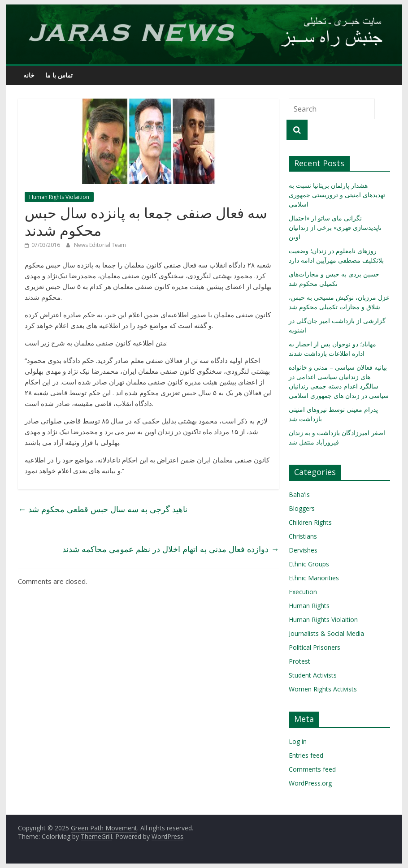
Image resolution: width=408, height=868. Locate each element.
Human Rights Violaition (59, 197)
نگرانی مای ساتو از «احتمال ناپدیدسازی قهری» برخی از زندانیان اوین (335, 227)
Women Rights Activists (323, 689)
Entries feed (306, 755)
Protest (299, 661)
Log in (298, 741)
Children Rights (310, 522)
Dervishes (303, 550)
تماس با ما (59, 75)
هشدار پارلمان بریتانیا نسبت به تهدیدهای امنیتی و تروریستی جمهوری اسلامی (337, 195)
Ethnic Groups (309, 564)
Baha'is (299, 494)
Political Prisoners (315, 647)
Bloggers (302, 508)
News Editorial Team (100, 245)
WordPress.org (310, 783)
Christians (303, 536)
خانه (29, 75)
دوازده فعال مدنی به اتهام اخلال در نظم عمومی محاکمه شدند (171, 549)
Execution (303, 592)
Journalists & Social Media (326, 633)
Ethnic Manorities (314, 578)
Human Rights (309, 606)
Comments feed (312, 769)
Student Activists (313, 675)
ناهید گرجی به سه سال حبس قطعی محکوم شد (103, 509)
